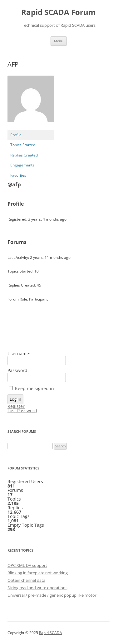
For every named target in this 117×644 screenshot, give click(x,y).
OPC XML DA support (27, 565)
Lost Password (22, 411)
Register (16, 406)
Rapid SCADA (51, 633)
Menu (59, 41)
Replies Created (24, 155)
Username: (19, 354)
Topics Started (23, 145)
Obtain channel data (26, 580)
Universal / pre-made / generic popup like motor (52, 595)
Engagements (22, 165)
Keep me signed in (34, 389)
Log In (15, 399)
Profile (16, 135)
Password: (18, 371)
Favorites (18, 175)
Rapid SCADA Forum (58, 12)
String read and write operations (37, 588)
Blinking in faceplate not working (38, 573)
